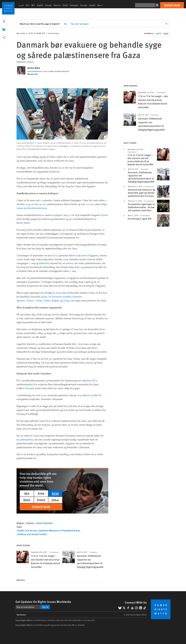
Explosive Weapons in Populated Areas (59, 530)
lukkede (91, 259)
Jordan (39, 301)
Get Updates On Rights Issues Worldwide (43, 602)
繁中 (33, 5)
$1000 (41, 500)
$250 (55, 493)
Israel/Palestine (44, 523)
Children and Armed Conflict (32, 534)
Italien (47, 301)
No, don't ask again (80, 24)
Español (92, 5)
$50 (27, 493)
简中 (28, 5)
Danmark (29, 388)
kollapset (58, 215)
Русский (84, 5)
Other (55, 500)
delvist (104, 215)
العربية (21, 5)
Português (74, 5)
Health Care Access (27, 530)
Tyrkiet (30, 301)
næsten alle (72, 263)
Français (48, 5)
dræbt (27, 223)
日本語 (65, 5)
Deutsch (57, 5)
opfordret (87, 381)
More (101, 5)
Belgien (56, 301)
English (40, 5)
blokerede (44, 263)
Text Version (21, 615)
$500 (27, 500)
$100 (41, 493)
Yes (65, 24)
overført (94, 395)
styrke (59, 293)
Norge (67, 301)
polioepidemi (27, 440)
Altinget (31, 62)
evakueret (81, 256)
